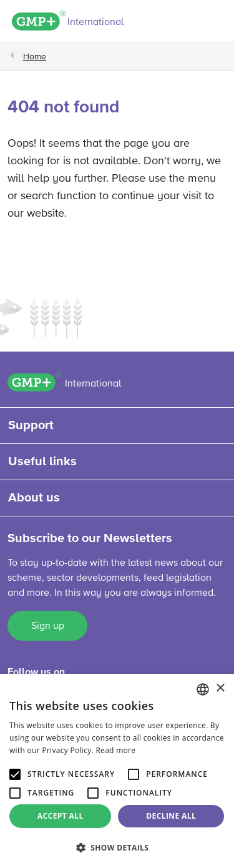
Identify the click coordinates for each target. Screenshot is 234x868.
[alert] (117, 771)
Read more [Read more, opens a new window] (115, 750)
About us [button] (34, 498)
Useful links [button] (42, 461)
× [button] (220, 688)
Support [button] (31, 425)
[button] (117, 847)
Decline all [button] (171, 816)
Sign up (48, 626)
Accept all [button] (61, 816)
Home (35, 57)
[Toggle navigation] (216, 23)
